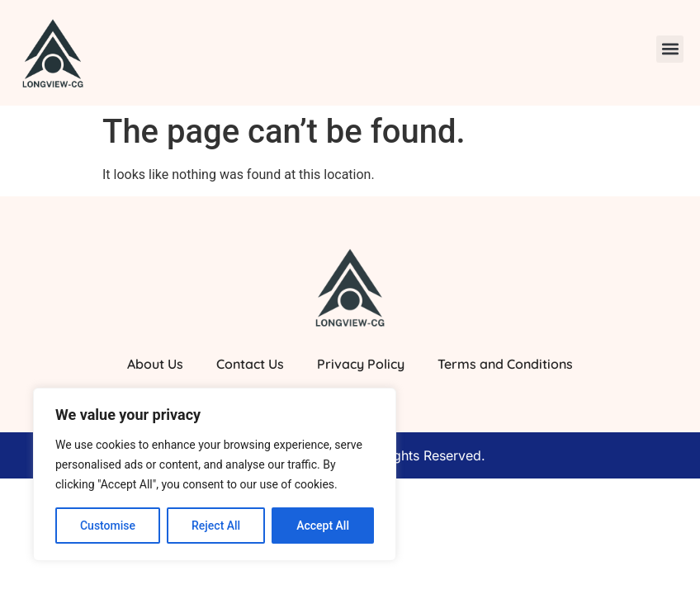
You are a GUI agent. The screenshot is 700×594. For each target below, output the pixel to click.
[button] (670, 49)
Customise (108, 526)
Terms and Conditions (505, 364)
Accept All (323, 526)
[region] (215, 474)
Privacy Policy (361, 364)
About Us (155, 364)
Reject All (216, 526)
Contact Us (250, 364)
